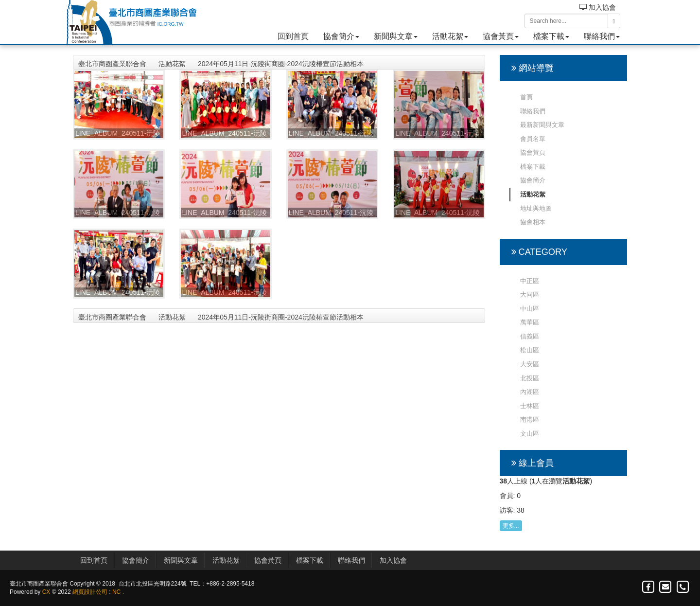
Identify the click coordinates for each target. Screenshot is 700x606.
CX (46, 592)
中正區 (530, 281)
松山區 (530, 350)
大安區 (530, 364)
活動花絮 (450, 36)
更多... (511, 526)
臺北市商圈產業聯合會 (112, 64)
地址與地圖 (536, 208)
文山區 (530, 434)
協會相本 (533, 222)
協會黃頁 (501, 36)
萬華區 (530, 322)
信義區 (530, 336)
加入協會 (598, 7)
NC (116, 592)
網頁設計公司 (90, 592)
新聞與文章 (396, 36)
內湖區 (530, 392)
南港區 (530, 419)
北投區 (530, 378)
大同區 (530, 294)
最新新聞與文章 (542, 125)
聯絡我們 (602, 36)
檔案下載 (551, 36)
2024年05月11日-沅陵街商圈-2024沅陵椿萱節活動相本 (281, 64)
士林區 (530, 406)
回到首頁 (293, 36)
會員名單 (533, 139)
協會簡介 (341, 36)
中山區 (530, 309)
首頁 (526, 97)
